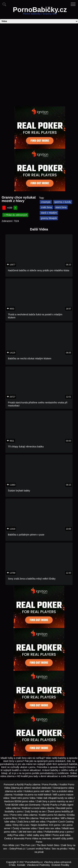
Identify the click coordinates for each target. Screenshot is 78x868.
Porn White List (11, 845)
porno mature (66, 795)
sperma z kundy (63, 202)
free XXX (49, 825)
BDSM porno (21, 801)
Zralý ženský (31, 811)
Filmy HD (18, 825)
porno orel (39, 791)
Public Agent (67, 805)
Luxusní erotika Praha (38, 849)
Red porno (46, 818)
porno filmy (11, 818)
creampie (46, 202)
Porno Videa (32, 838)
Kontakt (21, 865)
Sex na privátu (59, 849)
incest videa (40, 808)
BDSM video (18, 805)
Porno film (24, 818)
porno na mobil (35, 795)
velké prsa (59, 832)
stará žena (61, 207)
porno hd (52, 815)
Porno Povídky (50, 784)
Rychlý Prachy (24, 784)
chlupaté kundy (56, 798)
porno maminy (57, 801)
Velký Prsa (13, 835)
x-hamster (25, 828)
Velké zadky (33, 835)
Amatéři (56, 838)
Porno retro (16, 815)
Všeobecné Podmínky (38, 865)
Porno (39, 842)
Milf (33, 822)
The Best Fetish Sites (48, 845)
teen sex (32, 832)
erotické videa (66, 791)
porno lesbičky (62, 811)
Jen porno (67, 825)
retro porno (23, 798)
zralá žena (46, 207)
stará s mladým (49, 213)
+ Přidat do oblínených (15, 215)
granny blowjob (49, 218)
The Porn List (28, 845)
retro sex (49, 828)
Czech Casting (66, 822)
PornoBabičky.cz (40, 12)
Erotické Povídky (60, 865)
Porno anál (58, 835)
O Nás (12, 865)
